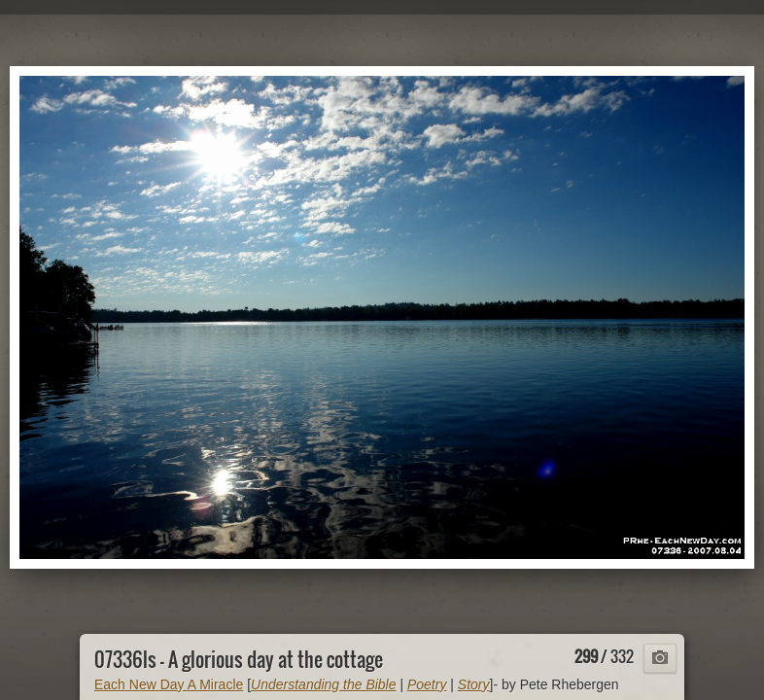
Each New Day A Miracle (169, 684)
